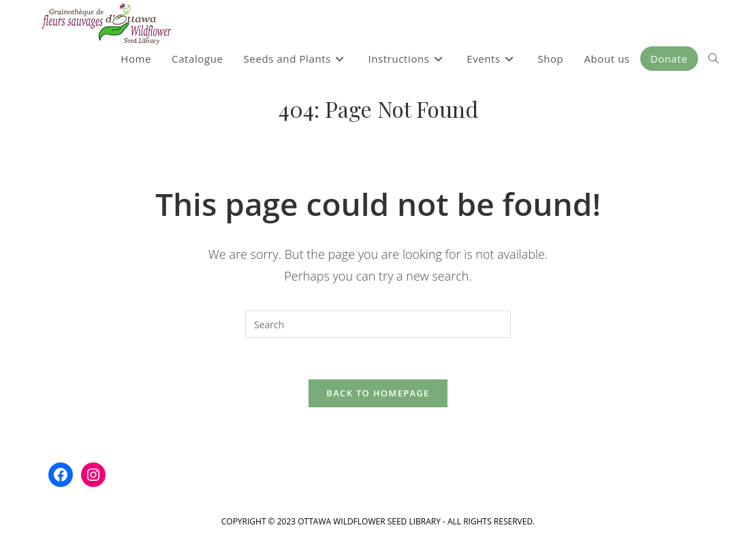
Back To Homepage (378, 393)
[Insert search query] (378, 324)
